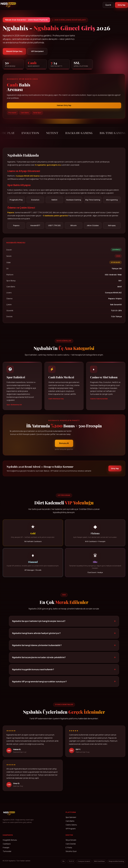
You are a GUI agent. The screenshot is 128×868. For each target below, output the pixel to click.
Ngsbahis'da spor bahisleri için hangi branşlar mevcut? (39, 624)
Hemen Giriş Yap (64, 106)
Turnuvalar (7, 852)
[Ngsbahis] (8, 5)
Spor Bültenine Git (14, 408)
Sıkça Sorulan (71, 840)
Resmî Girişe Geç (15, 51)
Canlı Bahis (70, 821)
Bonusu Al (64, 446)
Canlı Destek (71, 844)
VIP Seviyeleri (38, 51)
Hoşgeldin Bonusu (10, 840)
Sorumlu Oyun (71, 852)
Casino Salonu (71, 825)
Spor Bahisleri (71, 818)
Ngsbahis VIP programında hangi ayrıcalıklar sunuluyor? (39, 685)
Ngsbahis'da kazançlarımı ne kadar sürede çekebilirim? (39, 660)
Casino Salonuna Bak (99, 402)
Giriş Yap (121, 5)
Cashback (7, 844)
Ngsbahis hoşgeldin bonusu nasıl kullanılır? (33, 672)
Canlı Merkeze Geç (56, 402)
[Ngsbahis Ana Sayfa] (9, 817)
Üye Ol (107, 5)
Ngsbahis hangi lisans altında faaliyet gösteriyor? (36, 636)
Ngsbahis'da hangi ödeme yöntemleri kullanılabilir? (37, 648)
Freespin (6, 848)
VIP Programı (71, 829)
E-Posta (69, 848)
